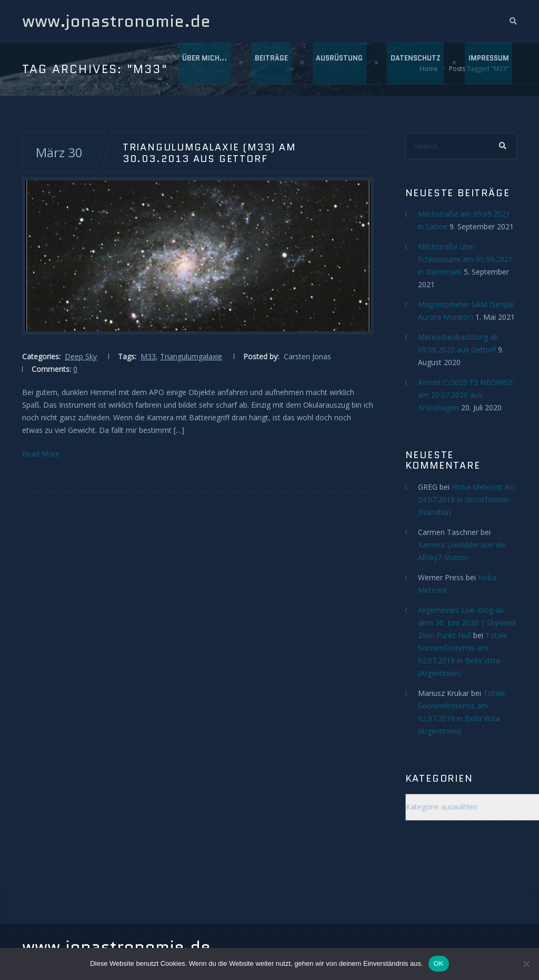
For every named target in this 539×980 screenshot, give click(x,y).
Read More (41, 454)
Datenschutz (415, 63)
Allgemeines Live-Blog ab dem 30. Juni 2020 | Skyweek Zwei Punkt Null (467, 623)
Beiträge (269, 63)
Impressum (488, 63)
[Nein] (526, 964)
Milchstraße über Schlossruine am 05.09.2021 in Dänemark (465, 259)
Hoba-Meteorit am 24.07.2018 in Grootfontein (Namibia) (467, 499)
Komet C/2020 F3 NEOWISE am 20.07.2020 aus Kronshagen (466, 395)
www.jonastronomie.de (116, 21)
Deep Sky (81, 356)
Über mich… (202, 63)
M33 (148, 356)
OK (439, 963)
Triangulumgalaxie (191, 356)
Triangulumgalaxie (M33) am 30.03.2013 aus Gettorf (209, 153)
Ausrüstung (338, 63)
